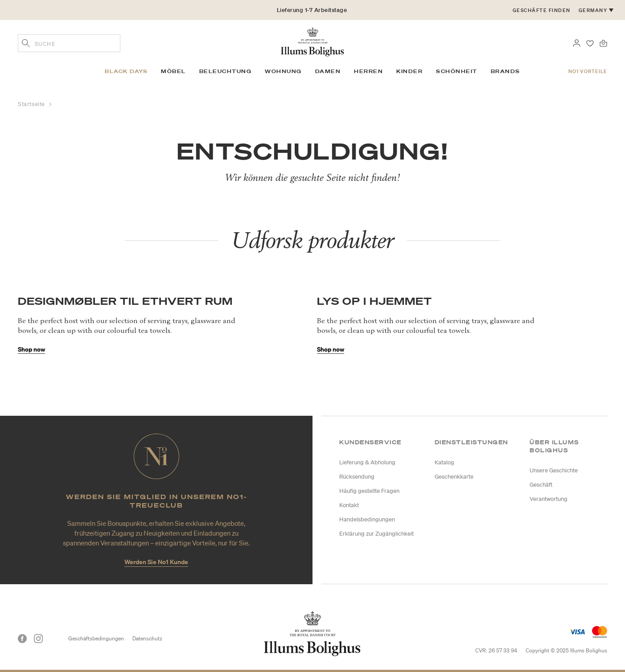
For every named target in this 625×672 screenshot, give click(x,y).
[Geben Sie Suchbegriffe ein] (26, 44)
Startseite (32, 104)
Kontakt (349, 505)
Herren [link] (368, 71)
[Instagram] (38, 639)
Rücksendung (357, 477)
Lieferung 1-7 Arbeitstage (312, 10)
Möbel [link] (173, 71)
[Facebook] (22, 639)
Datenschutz (147, 638)
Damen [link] (328, 71)
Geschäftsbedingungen (96, 638)
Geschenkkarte (454, 477)
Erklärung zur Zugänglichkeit (376, 534)
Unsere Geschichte (554, 470)
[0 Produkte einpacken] (603, 42)
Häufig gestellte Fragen (369, 491)
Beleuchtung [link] (226, 71)
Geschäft (541, 485)
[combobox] (69, 43)
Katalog (444, 462)
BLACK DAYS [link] (126, 71)
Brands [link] (506, 71)
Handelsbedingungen (367, 519)
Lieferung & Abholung (367, 462)
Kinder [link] (409, 71)
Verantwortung (549, 499)
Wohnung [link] (283, 71)
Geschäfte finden (542, 10)
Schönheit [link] (457, 71)
